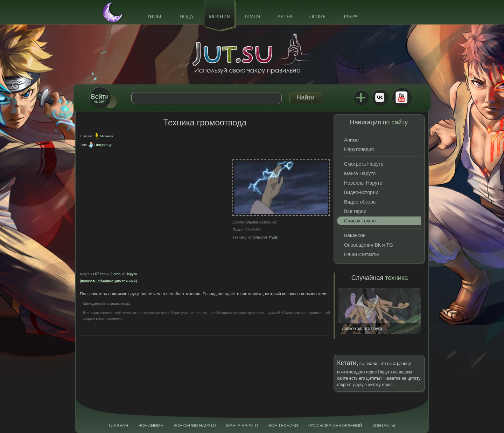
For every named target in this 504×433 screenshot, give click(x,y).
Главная (118, 426)
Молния (219, 17)
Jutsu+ (361, 97)
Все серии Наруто (195, 426)
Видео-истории (361, 192)
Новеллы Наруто (363, 183)
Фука (273, 237)
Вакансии (355, 235)
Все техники (283, 426)
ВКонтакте (380, 97)
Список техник (360, 221)
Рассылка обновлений (335, 426)
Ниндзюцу (103, 145)
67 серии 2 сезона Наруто (116, 274)
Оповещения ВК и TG (369, 245)
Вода (187, 17)
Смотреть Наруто (364, 164)
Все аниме (151, 426)
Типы (154, 17)
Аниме (351, 140)
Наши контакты (361, 254)
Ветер (285, 17)
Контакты (384, 426)
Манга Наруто (360, 173)
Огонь (317, 17)
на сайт (100, 98)
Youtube (401, 97)
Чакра (350, 17)
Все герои (355, 211)
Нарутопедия (359, 149)
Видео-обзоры (360, 202)
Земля (252, 17)
